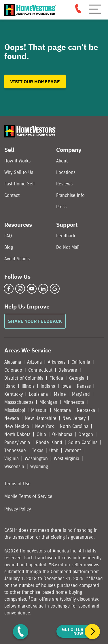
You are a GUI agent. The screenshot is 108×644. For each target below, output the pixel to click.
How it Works (17, 161)
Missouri (39, 410)
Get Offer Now (73, 631)
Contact (12, 195)
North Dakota (17, 434)
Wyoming (39, 466)
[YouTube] (32, 289)
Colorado (13, 370)
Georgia (77, 378)
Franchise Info (70, 195)
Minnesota (74, 402)
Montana (62, 410)
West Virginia (67, 458)
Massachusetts (19, 402)
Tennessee (15, 450)
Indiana (48, 386)
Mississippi (15, 410)
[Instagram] (20, 289)
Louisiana (38, 394)
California (81, 362)
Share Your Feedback (35, 321)
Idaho (10, 386)
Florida (56, 378)
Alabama (13, 362)
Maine (60, 394)
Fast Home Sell (19, 184)
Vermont (73, 450)
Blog (9, 247)
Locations (66, 172)
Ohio (41, 434)
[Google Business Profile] (55, 289)
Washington (36, 458)
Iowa (66, 386)
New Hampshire (41, 418)
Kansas (84, 386)
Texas (38, 450)
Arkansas (57, 362)
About (62, 161)
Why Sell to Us (19, 172)
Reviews (64, 184)
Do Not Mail (68, 247)
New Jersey (74, 418)
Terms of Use (17, 484)
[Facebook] (9, 289)
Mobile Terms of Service (28, 496)
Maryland (81, 394)
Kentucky (14, 394)
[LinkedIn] (43, 289)
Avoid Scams (17, 259)
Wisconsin (14, 466)
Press (61, 207)
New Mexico (17, 426)
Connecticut (40, 370)
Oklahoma (62, 434)
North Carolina (74, 426)
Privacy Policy (18, 509)
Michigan (48, 402)
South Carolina (83, 442)
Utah (54, 450)
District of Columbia (24, 378)
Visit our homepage (35, 82)
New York (44, 426)
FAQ (8, 236)
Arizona (34, 362)
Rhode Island (49, 442)
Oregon (86, 434)
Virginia (12, 458)
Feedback (66, 236)
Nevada (12, 418)
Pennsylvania (17, 442)
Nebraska (86, 410)
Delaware (68, 370)
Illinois (28, 386)
